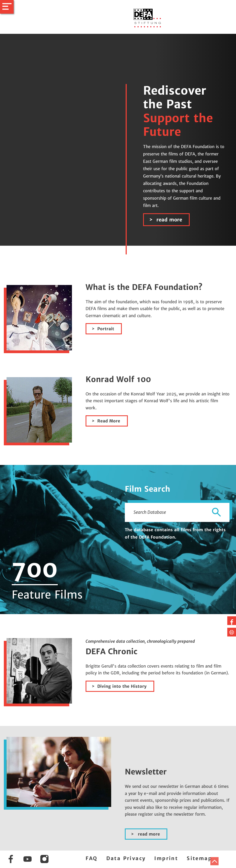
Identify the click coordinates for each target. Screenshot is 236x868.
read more (168, 220)
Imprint (166, 858)
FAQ (91, 858)
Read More (109, 421)
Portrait (106, 329)
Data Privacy (126, 858)
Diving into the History (122, 686)
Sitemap (199, 858)
